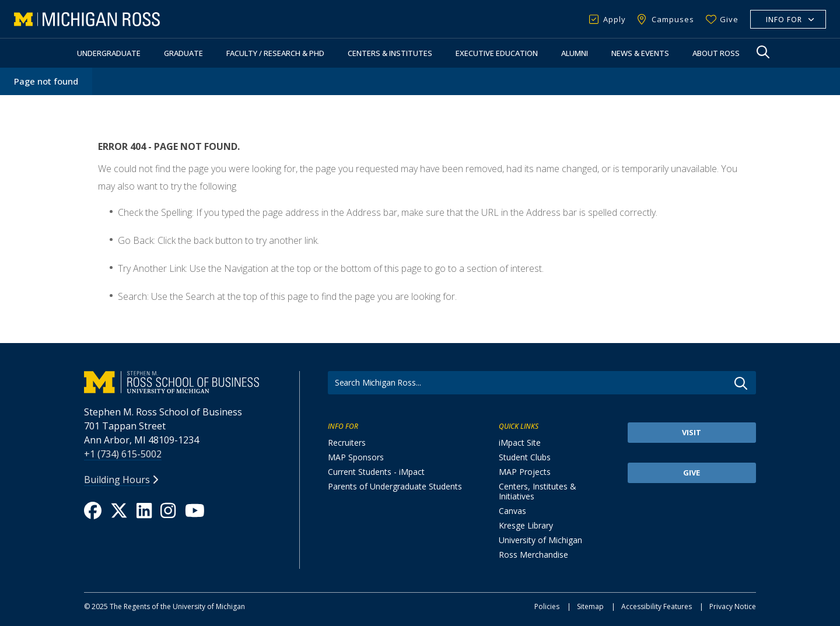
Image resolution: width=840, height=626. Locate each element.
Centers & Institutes (390, 53)
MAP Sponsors (356, 457)
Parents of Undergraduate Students (395, 486)
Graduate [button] (183, 53)
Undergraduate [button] (109, 53)
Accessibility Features (657, 606)
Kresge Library (526, 525)
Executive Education (497, 53)
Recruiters (347, 443)
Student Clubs (525, 457)
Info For (784, 20)
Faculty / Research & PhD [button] (275, 53)
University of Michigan (540, 540)
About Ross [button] (716, 53)
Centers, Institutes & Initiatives (538, 491)
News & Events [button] (640, 53)
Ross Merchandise (533, 555)
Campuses (673, 19)
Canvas (512, 511)
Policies (547, 606)
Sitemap (590, 606)
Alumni (575, 53)
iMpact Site (520, 443)
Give (729, 19)
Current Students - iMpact (376, 472)
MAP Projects (525, 472)
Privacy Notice (733, 606)
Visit (692, 432)
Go (741, 383)
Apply (615, 19)
